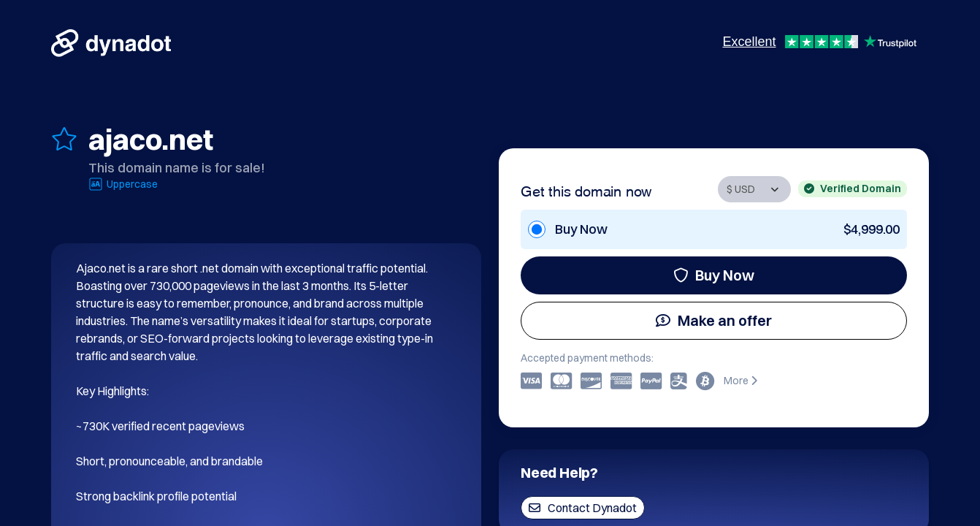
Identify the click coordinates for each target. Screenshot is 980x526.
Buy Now (714, 275)
